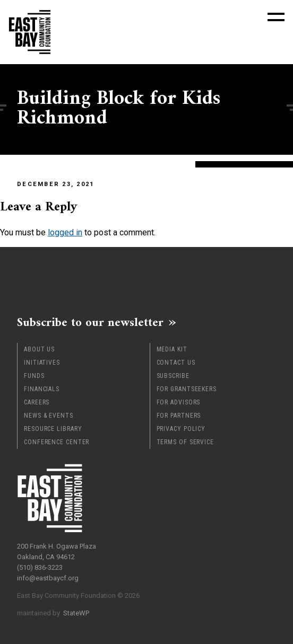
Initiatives (42, 363)
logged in (65, 232)
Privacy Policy (181, 429)
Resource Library (53, 429)
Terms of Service (185, 442)
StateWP (76, 613)
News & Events (49, 416)
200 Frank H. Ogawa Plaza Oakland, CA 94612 (57, 552)
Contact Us (176, 363)
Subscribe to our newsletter (90, 322)
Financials (42, 389)
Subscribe (173, 376)
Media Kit (172, 349)
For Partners (179, 416)
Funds (34, 376)
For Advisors (179, 402)
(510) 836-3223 (40, 567)
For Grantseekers (187, 389)
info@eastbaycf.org (48, 578)
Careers (37, 402)
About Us (39, 349)
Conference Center (57, 442)
